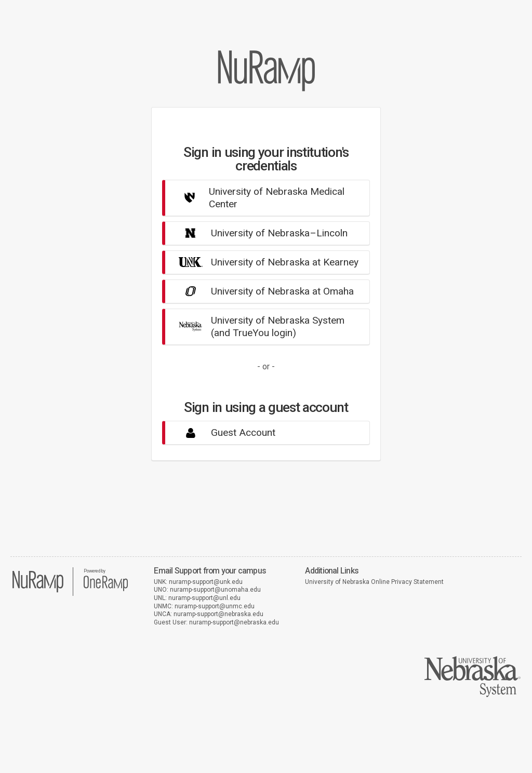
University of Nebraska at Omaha (262, 291)
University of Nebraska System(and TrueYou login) (257, 326)
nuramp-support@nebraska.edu (218, 614)
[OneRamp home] (106, 590)
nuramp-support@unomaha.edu (215, 590)
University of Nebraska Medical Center (257, 198)
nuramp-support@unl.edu (204, 598)
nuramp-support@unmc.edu (215, 606)
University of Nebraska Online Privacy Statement (374, 582)
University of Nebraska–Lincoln (259, 233)
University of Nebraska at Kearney (264, 262)
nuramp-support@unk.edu (206, 582)
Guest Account (223, 432)
